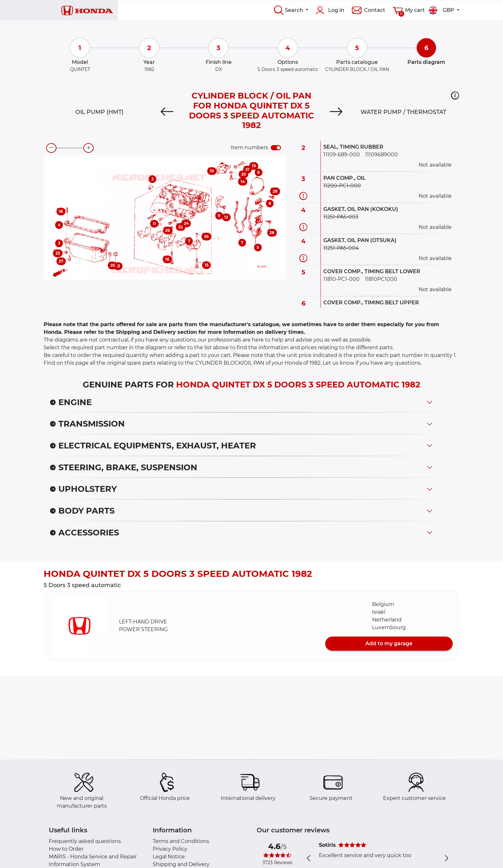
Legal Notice (169, 857)
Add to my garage (389, 643)
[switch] (276, 148)
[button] (455, 95)
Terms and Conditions (181, 841)
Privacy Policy (170, 849)
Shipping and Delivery (181, 864)
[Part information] (303, 196)
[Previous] (167, 112)
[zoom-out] (51, 148)
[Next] (336, 112)
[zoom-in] (89, 148)
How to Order (66, 849)
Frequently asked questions (85, 841)
